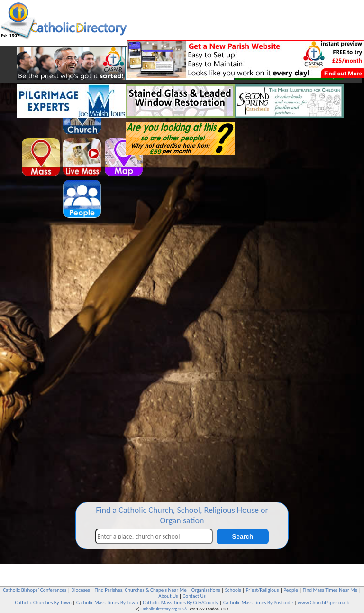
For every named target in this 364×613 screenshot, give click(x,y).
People (291, 590)
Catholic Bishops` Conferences (35, 590)
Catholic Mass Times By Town (107, 602)
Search (243, 536)
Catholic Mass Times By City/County (181, 602)
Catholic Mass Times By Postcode (258, 602)
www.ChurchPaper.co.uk (323, 602)
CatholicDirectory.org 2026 (164, 608)
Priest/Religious (263, 590)
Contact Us (194, 596)
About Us (168, 596)
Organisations (206, 590)
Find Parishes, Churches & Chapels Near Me (141, 590)
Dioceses (80, 590)
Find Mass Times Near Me (330, 590)
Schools (233, 590)
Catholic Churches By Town (43, 602)
